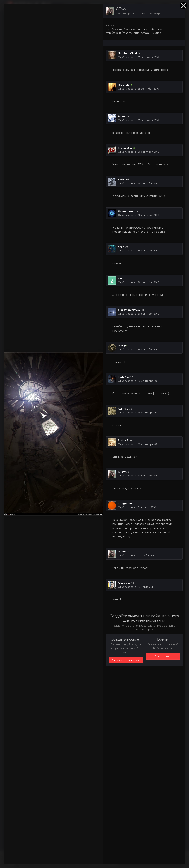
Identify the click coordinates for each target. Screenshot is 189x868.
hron (121, 247)
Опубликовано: (138, 57)
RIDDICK (123, 85)
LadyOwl (124, 377)
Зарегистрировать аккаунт (128, 660)
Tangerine (125, 503)
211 (120, 278)
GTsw (121, 9)
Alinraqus (124, 583)
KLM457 (123, 409)
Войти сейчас (163, 656)
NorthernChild (127, 53)
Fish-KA (123, 440)
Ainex (122, 116)
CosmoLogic (126, 211)
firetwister (125, 148)
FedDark (124, 179)
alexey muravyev (129, 310)
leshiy (122, 346)
